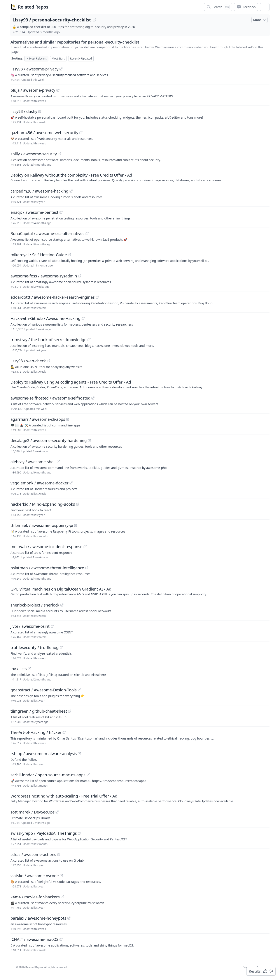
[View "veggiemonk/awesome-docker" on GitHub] (71, 483)
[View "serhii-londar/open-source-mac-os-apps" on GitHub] (88, 775)
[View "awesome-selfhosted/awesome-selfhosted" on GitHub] (93, 398)
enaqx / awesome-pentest (34, 212)
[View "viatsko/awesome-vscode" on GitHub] (61, 876)
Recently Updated (81, 59)
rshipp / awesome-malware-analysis (44, 754)
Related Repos (33, 7)
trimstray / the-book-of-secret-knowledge (48, 340)
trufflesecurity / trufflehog (35, 647)
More (260, 20)
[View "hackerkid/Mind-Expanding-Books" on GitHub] (78, 504)
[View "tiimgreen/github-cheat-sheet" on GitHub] (70, 711)
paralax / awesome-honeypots (38, 918)
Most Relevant (36, 59)
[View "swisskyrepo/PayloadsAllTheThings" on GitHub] (79, 833)
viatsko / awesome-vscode (35, 876)
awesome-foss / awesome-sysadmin (44, 276)
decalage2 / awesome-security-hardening (49, 440)
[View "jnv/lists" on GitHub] (29, 669)
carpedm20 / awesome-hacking (39, 191)
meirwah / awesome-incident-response (46, 547)
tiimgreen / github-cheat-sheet (39, 711)
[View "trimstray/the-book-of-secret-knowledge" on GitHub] (89, 340)
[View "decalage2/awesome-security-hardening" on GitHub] (89, 440)
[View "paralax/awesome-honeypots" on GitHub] (69, 918)
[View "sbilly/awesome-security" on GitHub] (59, 154)
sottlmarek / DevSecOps (32, 812)
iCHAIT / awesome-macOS (34, 939)
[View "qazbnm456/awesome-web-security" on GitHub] (81, 133)
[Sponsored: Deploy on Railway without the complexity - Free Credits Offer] (140, 177)
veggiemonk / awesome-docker (39, 483)
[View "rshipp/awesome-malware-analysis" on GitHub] (79, 754)
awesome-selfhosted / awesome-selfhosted (50, 398)
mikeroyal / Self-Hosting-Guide (39, 255)
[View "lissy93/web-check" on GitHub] (49, 361)
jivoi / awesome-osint (30, 626)
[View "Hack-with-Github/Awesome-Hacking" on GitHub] (83, 318)
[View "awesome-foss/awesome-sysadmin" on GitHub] (80, 276)
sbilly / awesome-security (34, 154)
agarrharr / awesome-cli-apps (38, 419)
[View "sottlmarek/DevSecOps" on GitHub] (57, 812)
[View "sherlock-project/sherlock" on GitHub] (62, 605)
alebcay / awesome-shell (33, 462)
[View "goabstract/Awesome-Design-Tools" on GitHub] (79, 690)
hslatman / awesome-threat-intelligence (47, 568)
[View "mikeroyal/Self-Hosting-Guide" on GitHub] (70, 255)
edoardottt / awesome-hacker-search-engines (53, 297)
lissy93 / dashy (24, 111)
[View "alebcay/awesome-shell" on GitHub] (58, 462)
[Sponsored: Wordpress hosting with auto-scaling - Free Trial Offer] (140, 798)
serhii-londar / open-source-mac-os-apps (48, 775)
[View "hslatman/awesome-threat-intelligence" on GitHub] (87, 568)
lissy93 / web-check (28, 361)
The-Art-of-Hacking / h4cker (36, 732)
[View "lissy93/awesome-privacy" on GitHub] (61, 69)
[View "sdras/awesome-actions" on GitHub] (59, 854)
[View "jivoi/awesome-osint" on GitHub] (52, 626)
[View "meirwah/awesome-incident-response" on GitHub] (85, 547)
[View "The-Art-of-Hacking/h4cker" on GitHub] (64, 732)
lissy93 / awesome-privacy (34, 69)
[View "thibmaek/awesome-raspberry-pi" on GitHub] (76, 525)
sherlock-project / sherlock (35, 605)
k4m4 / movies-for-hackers (35, 897)
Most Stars (58, 59)
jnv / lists (19, 669)
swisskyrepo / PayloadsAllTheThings (44, 833)
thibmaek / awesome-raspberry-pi (42, 525)
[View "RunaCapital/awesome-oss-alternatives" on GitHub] (87, 233)
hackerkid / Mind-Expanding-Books (43, 504)
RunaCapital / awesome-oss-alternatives (47, 233)
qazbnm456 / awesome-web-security (44, 133)
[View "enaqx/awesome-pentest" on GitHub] (61, 212)
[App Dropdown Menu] (265, 7)
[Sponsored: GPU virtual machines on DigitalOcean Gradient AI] (140, 591)
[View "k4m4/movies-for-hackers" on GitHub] (62, 897)
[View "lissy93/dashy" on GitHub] (40, 111)
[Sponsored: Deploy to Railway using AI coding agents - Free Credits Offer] (140, 384)
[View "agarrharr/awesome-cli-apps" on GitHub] (68, 419)
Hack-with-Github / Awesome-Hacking (45, 318)
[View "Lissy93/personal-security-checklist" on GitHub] (94, 20)
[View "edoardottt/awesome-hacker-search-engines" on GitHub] (97, 297)
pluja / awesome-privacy (33, 90)
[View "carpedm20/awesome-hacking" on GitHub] (71, 191)
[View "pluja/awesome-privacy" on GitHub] (58, 90)
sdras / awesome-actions (33, 854)
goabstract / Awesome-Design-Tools (44, 690)
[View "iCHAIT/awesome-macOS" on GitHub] (61, 939)
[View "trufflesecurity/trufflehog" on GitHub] (61, 647)
